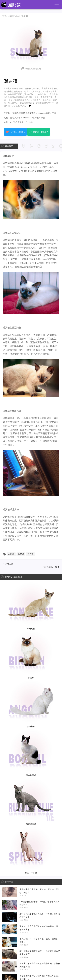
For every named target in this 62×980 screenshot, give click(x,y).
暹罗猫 (6, 156)
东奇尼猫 (9, 564)
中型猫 (11, 554)
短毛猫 (25, 16)
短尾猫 (21, 554)
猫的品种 (14, 16)
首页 (5, 16)
